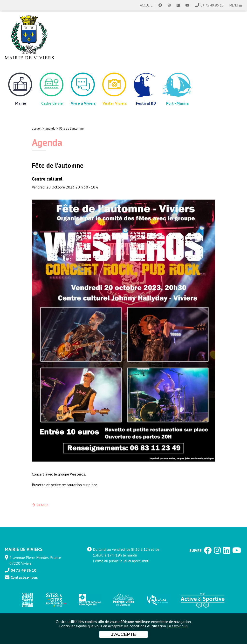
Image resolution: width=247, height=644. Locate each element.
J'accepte (123, 634)
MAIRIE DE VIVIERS (24, 549)
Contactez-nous (24, 577)
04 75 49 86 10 (212, 5)
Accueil (146, 5)
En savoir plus (178, 626)
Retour (42, 505)
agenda (50, 129)
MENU (236, 5)
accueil (37, 129)
